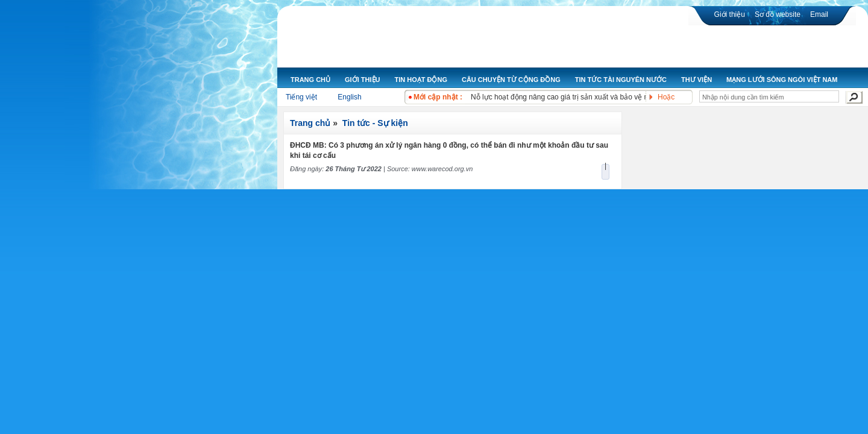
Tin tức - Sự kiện (375, 123)
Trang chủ (310, 123)
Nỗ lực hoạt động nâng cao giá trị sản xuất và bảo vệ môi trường (575, 97)
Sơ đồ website (778, 14)
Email (819, 14)
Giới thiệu (730, 14)
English (349, 97)
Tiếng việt (301, 97)
